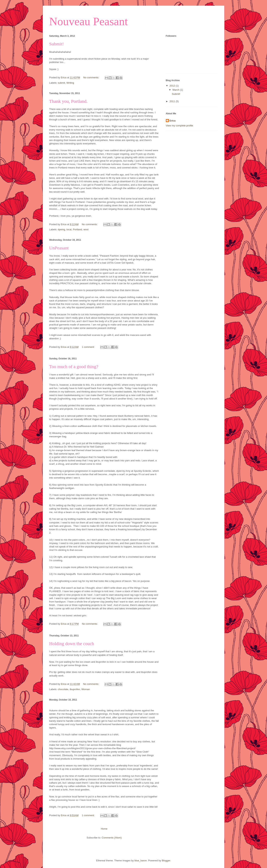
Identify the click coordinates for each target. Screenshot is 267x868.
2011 (173, 101)
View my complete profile (179, 126)
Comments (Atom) (112, 838)
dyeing (61, 229)
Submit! (57, 44)
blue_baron (141, 861)
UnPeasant (59, 248)
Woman (86, 689)
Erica (173, 121)
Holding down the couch (72, 644)
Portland (78, 229)
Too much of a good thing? (74, 367)
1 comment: (88, 347)
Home (104, 829)
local (69, 229)
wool (86, 229)
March (176, 90)
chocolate (63, 689)
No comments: (91, 77)
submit (61, 83)
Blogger (166, 861)
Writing (70, 83)
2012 (173, 86)
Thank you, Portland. (69, 101)
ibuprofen (75, 689)
